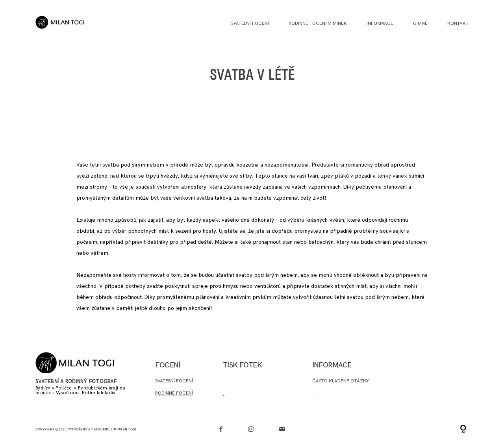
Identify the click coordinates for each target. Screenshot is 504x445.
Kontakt (458, 23)
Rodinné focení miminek (318, 23)
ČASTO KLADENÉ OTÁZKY (341, 381)
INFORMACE (380, 23)
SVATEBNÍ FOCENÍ (174, 381)
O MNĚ (420, 23)
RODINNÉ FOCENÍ (174, 393)
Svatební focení (250, 23)
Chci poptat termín (431, 370)
